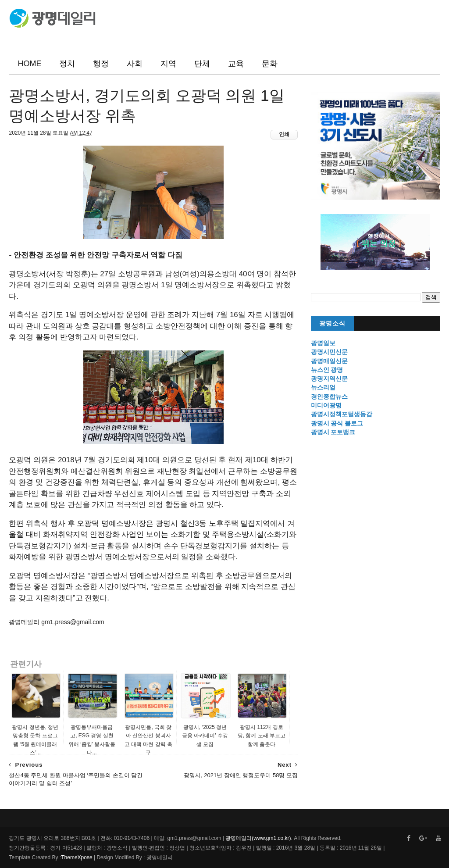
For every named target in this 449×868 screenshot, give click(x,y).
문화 (270, 64)
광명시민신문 (329, 352)
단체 (202, 64)
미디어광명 (326, 405)
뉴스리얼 (323, 387)
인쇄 (284, 134)
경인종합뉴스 (329, 396)
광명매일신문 (329, 361)
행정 (101, 64)
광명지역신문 (329, 379)
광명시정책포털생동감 (342, 414)
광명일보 (323, 343)
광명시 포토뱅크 (333, 432)
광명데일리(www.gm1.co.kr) (258, 838)
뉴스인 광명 (327, 370)
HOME (29, 64)
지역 (168, 64)
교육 (236, 64)
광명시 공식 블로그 (337, 423)
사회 (135, 64)
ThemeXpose (77, 857)
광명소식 (332, 323)
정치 (67, 64)
